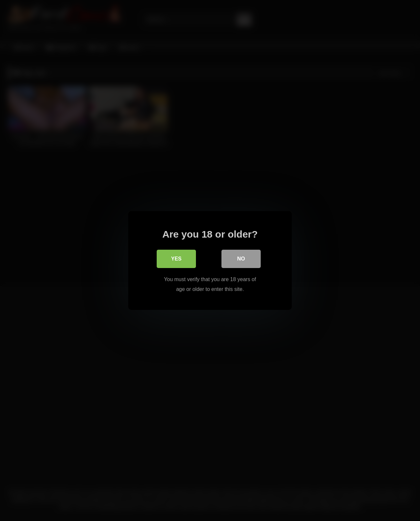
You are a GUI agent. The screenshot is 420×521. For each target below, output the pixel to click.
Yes (176, 259)
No (241, 259)
